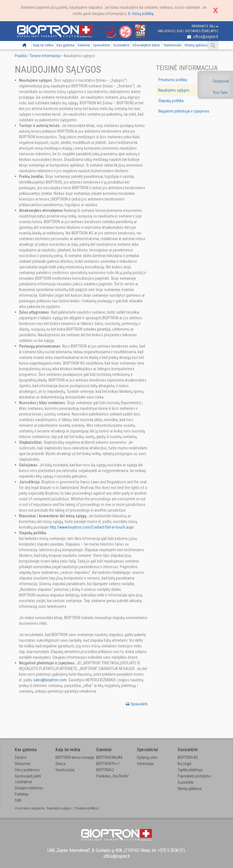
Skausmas (23, 764)
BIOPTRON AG (188, 757)
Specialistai (102, 45)
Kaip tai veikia (43, 45)
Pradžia (24, 45)
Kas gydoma (65, 45)
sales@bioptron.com (50, 680)
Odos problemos (27, 770)
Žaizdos (21, 757)
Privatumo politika (173, 80)
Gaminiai (84, 45)
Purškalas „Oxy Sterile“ (113, 776)
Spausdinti (137, 704)
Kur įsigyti (185, 764)
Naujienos (166, 31)
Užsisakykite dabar (146, 45)
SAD (18, 800)
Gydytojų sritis (147, 757)
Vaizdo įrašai (65, 770)
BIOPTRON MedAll (109, 757)
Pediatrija (21, 794)
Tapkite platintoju (190, 770)
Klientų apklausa (197, 45)
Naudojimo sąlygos (174, 90)
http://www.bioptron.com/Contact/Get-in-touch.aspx (92, 527)
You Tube (220, 92)
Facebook (221, 81)
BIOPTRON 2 (105, 770)
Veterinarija (145, 764)
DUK (180, 31)
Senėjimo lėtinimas (29, 788)
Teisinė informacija (45, 56)
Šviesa (60, 764)
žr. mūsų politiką (141, 14)
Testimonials (172, 45)
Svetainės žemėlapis (201, 31)
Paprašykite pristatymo (194, 776)
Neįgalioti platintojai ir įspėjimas (184, 111)
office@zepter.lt (203, 37)
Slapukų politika (171, 101)
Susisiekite (121, 45)
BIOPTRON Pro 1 (108, 764)
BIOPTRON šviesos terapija (75, 757)
